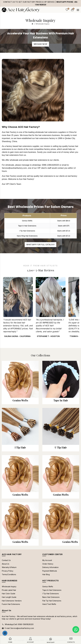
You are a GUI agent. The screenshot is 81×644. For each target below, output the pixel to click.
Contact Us (6, 560)
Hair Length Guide (9, 597)
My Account (47, 560)
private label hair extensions (35, 160)
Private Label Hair (9, 590)
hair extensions (45, 135)
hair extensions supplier (29, 146)
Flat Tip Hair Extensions (52, 601)
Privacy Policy (8, 571)
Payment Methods (50, 571)
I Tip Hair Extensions (51, 594)
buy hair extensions (10, 155)
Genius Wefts (48, 587)
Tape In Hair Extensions (52, 590)
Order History (48, 564)
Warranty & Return (9, 567)
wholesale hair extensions (46, 132)
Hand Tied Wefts (49, 604)
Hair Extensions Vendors (12, 601)
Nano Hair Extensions (51, 597)
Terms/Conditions (9, 574)
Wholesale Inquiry (42, 24)
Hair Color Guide (9, 594)
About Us (6, 564)
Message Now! (41, 44)
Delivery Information (50, 567)
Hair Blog (46, 574)
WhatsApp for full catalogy (41, 245)
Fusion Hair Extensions (11, 604)
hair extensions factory (45, 138)
